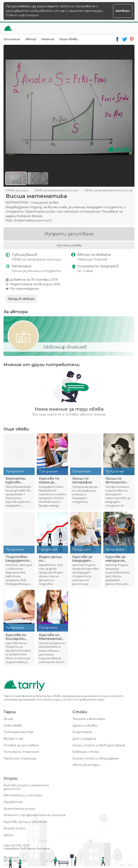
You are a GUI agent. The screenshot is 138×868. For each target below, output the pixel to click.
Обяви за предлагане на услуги (37, 260)
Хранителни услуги (19, 809)
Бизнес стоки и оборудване (95, 759)
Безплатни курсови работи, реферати (16, 480)
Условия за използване (21, 745)
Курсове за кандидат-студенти (82, 559)
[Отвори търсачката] (119, 28)
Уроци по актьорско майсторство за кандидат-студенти (119, 480)
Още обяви (68, 39)
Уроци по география (82, 480)
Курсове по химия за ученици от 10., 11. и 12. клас (52, 480)
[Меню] (129, 28)
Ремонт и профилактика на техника (34, 815)
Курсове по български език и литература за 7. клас (17, 637)
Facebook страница (20, 759)
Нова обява (13, 726)
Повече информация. (22, 15)
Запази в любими (21, 299)
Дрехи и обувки (85, 726)
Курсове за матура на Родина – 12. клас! (116, 559)
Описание (12, 39)
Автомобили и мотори (23, 795)
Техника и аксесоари (89, 719)
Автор (31, 39)
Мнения (48, 39)
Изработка (13, 802)
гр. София (85, 271)
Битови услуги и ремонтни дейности (26, 787)
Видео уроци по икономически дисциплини (52, 559)
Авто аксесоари (86, 765)
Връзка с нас (14, 739)
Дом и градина (84, 739)
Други (9, 835)
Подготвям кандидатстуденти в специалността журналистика (19, 559)
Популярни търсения (21, 752)
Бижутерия (82, 732)
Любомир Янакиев (92, 260)
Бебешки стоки (86, 752)
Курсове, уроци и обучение (25, 822)
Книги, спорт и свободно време (99, 745)
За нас (8, 719)
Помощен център (19, 732)
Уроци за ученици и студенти (36, 271)
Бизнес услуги (15, 828)
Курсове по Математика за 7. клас (51, 637)
